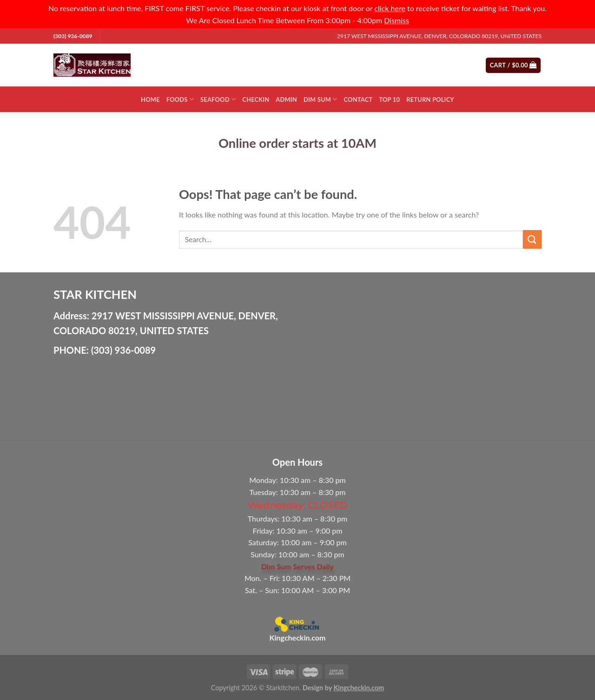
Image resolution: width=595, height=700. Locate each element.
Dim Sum (321, 99)
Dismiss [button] (397, 20)
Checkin (256, 99)
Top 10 (389, 99)
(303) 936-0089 (73, 36)
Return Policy (430, 99)
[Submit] (442, 65)
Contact (358, 99)
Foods (180, 99)
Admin (286, 99)
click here (390, 8)
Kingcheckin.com (298, 637)
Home (150, 99)
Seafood (218, 99)
